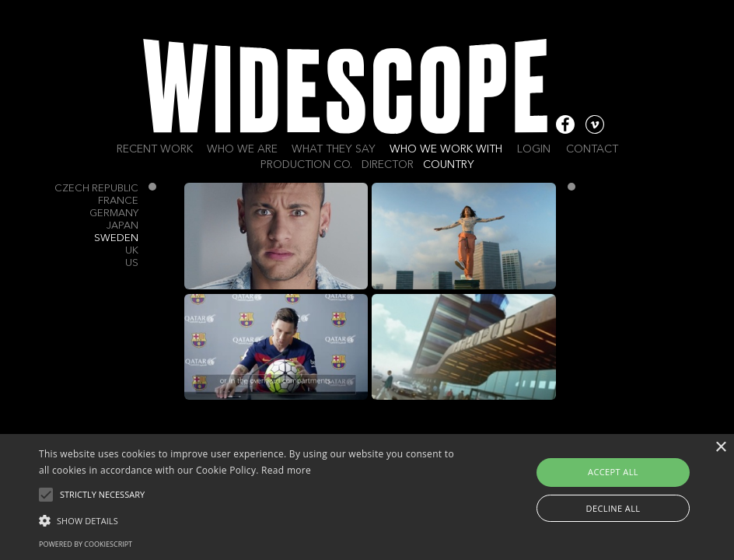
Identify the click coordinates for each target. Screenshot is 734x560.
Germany (114, 213)
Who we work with (446, 149)
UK (132, 251)
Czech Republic (96, 189)
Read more (286, 470)
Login (534, 149)
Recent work (155, 149)
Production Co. (306, 165)
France (118, 201)
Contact (592, 149)
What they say (334, 149)
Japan (122, 226)
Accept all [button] (613, 472)
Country (449, 165)
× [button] (720, 448)
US (132, 263)
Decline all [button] (613, 508)
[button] (252, 520)
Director (388, 165)
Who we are (242, 149)
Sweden (116, 238)
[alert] (367, 497)
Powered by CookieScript (86, 544)
